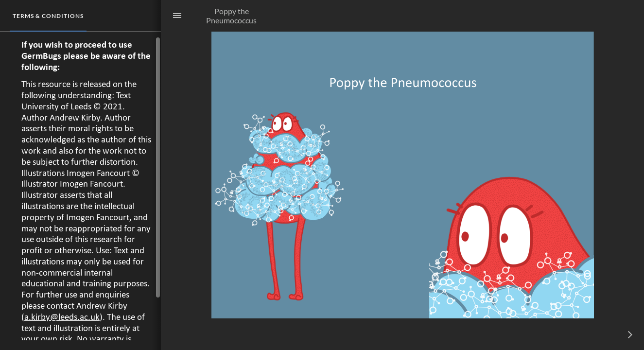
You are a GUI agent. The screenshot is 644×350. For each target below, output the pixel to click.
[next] (630, 334)
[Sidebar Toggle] (173, 16)
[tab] (48, 16)
